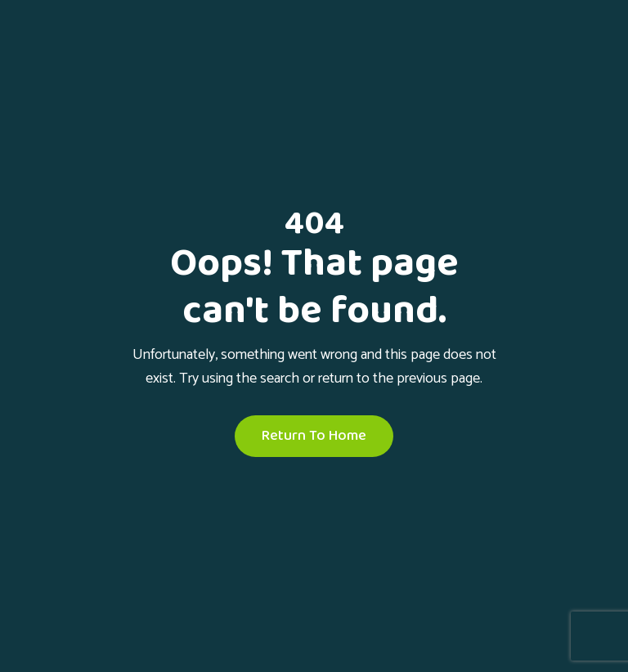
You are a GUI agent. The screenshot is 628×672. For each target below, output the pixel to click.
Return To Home (314, 436)
